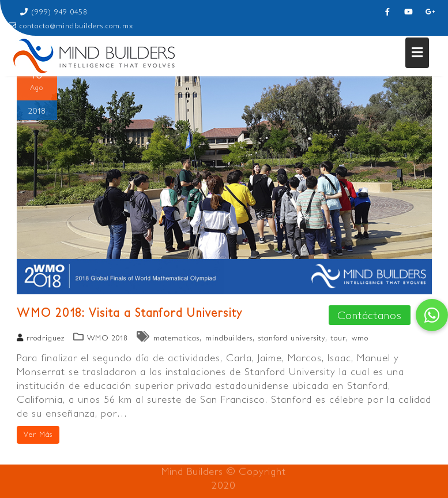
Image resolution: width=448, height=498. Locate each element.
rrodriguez (41, 338)
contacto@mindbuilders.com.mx (71, 26)
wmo (360, 338)
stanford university (292, 338)
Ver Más (38, 434)
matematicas (176, 338)
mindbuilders (229, 338)
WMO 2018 (108, 338)
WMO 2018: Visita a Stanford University (130, 312)
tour (338, 338)
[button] (432, 315)
